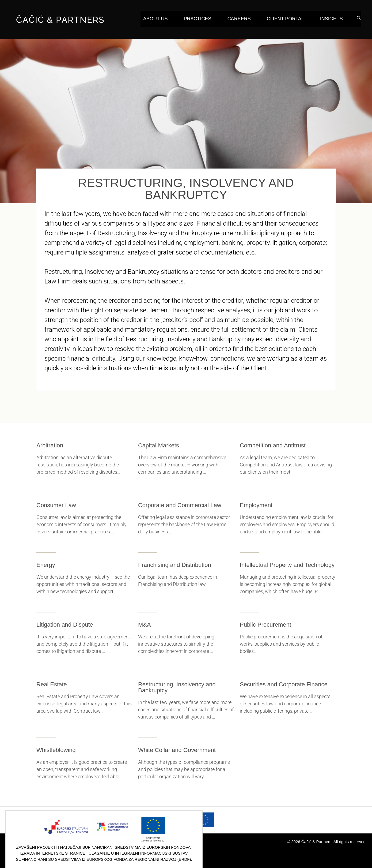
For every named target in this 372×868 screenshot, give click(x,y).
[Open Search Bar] (359, 18)
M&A (145, 625)
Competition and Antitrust (273, 445)
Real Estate (52, 684)
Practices (198, 19)
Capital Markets (159, 445)
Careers (239, 19)
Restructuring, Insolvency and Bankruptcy (177, 687)
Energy (46, 565)
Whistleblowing (56, 750)
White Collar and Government (177, 750)
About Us (155, 19)
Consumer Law (56, 505)
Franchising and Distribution (175, 565)
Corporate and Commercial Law (180, 505)
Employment (256, 505)
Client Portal (285, 19)
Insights (331, 19)
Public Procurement (265, 625)
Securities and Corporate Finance (284, 684)
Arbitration (50, 445)
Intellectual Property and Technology (287, 565)
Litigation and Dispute (65, 625)
